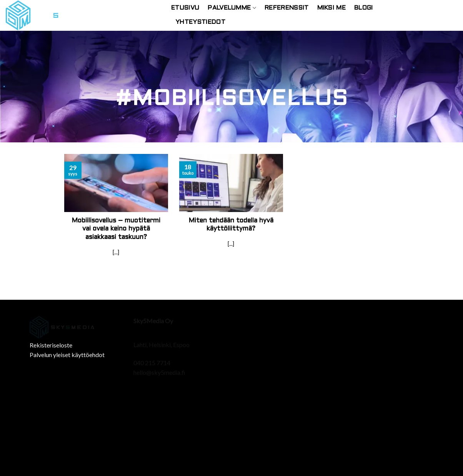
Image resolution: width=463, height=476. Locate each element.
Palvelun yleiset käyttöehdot (67, 355)
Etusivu (185, 8)
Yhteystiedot (200, 22)
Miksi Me (332, 8)
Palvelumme (232, 8)
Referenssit (287, 8)
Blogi (364, 8)
